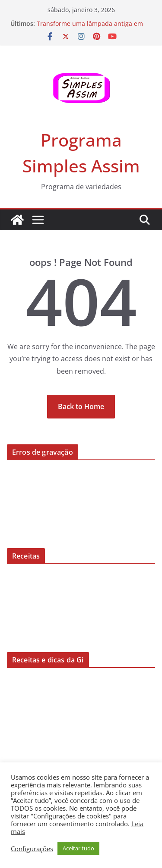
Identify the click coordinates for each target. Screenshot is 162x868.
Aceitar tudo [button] (78, 848)
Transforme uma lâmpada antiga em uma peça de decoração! (90, 28)
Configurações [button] (32, 849)
